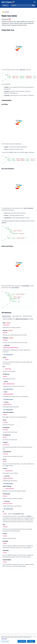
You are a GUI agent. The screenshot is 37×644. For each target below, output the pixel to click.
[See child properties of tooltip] (8, 410)
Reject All (31, 643)
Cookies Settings (5, 643)
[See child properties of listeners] (8, 509)
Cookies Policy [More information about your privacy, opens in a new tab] (4, 640)
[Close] (35, 638)
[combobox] (7, 12)
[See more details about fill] (3, 369)
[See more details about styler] (3, 360)
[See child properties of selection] (8, 484)
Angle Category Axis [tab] (17, 316)
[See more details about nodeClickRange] (3, 489)
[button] (23, 5)
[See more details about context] (3, 471)
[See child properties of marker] (8, 389)
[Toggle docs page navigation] (5, 5)
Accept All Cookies (22, 643)
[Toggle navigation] (35, 2)
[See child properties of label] (8, 399)
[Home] (8, 2)
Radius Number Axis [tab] (28, 316)
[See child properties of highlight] (8, 355)
